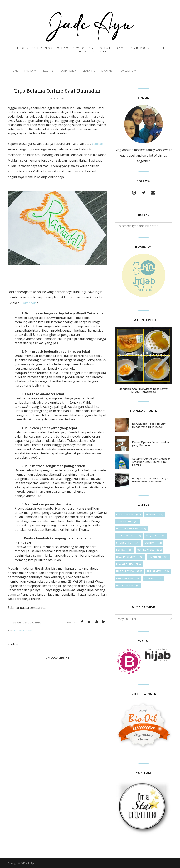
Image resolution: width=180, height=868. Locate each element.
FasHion (149, 543)
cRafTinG (151, 578)
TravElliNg (124, 522)
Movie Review (125, 578)
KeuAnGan (155, 557)
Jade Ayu (30, 863)
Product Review (127, 529)
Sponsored (124, 543)
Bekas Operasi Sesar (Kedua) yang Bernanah (151, 444)
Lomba (120, 550)
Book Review (125, 586)
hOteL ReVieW (125, 571)
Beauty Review (126, 557)
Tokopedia (29, 303)
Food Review (125, 514)
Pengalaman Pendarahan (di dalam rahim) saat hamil (150, 480)
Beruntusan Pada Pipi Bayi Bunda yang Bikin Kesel (149, 425)
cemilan (97, 144)
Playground (125, 564)
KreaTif (151, 514)
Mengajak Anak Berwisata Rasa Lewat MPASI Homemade (144, 390)
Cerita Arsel (146, 550)
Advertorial (23, 631)
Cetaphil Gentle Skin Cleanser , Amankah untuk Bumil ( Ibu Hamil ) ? (152, 462)
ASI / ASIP (152, 536)
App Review (154, 571)
